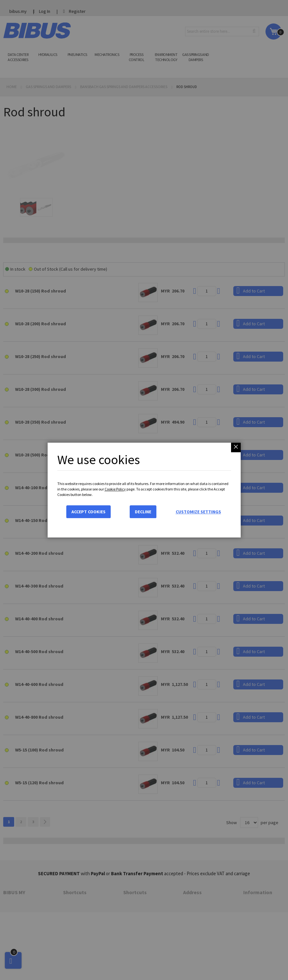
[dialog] (144, 490)
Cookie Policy (115, 489)
